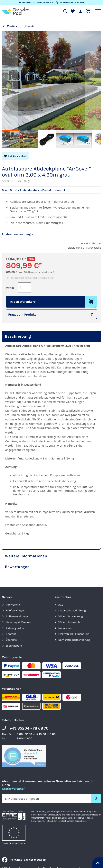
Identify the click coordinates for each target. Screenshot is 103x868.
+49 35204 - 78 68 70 (29, 728)
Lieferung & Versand (19, 622)
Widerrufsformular (70, 622)
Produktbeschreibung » (18, 234)
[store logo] (16, 11)
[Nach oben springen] (98, 863)
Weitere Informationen (26, 556)
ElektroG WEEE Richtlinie (74, 634)
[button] (10, 80)
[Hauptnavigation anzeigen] (98, 11)
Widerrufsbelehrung (71, 616)
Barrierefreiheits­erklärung (74, 640)
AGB (61, 605)
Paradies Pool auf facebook (24, 860)
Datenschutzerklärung (72, 611)
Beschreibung (18, 336)
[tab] (51, 336)
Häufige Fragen (15, 611)
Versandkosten (46, 278)
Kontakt (11, 634)
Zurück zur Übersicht (22, 26)
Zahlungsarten (15, 628)
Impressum (65, 628)
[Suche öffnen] (65, 11)
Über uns (11, 640)
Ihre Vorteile (13, 605)
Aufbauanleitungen (18, 616)
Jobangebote (14, 646)
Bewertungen (17, 567)
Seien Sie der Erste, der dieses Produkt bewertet (34, 190)
